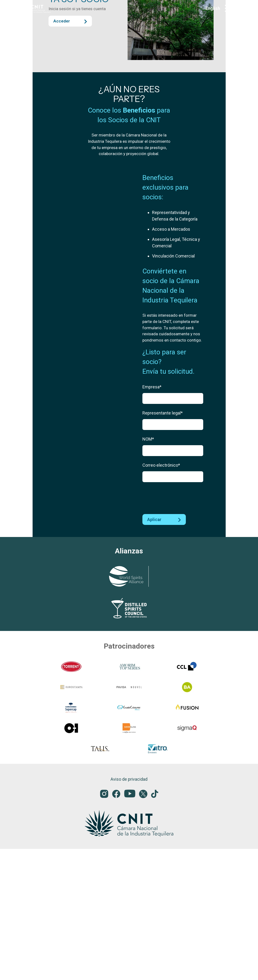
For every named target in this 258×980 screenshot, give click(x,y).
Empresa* (152, 543)
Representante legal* (163, 569)
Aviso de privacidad (129, 911)
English (213, 8)
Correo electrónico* (161, 621)
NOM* (148, 595)
